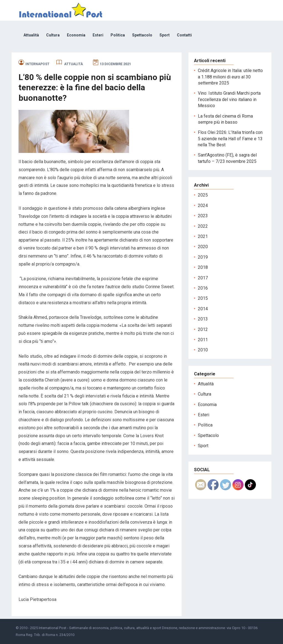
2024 (203, 206)
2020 (203, 247)
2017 (203, 278)
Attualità (31, 35)
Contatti (184, 35)
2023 (203, 216)
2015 (203, 298)
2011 (203, 340)
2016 (203, 288)
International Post (53, 628)
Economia (76, 35)
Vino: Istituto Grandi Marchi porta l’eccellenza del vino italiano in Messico (229, 99)
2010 (203, 350)
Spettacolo (142, 35)
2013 (203, 319)
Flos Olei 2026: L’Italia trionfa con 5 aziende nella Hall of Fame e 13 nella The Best (230, 139)
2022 (203, 226)
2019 (203, 257)
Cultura (53, 35)
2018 (203, 267)
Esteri (98, 35)
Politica (118, 35)
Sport (165, 35)
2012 (203, 329)
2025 (203, 195)
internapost (37, 64)
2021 (203, 236)
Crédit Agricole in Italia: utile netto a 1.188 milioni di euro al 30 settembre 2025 (230, 77)
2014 (203, 309)
